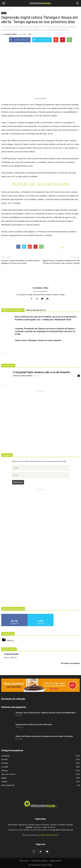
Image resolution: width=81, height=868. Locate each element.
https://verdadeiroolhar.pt (40, 291)
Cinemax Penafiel (11, 654)
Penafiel (4, 763)
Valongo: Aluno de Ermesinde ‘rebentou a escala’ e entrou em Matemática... (46, 713)
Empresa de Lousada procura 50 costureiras (34, 724)
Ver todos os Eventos (70, 663)
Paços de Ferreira (8, 774)
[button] (78, 3)
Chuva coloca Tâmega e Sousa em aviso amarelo (38, 340)
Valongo (5, 770)
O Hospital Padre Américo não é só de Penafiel (41, 372)
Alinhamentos (8, 366)
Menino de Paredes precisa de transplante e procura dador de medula (44, 736)
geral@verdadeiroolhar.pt (48, 835)
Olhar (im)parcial (8, 785)
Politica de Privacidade (39, 861)
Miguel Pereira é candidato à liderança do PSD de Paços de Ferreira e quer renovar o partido (61, 262)
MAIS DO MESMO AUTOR (36, 310)
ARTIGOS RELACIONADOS (13, 310)
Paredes (5, 759)
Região (4, 13)
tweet (63, 247)
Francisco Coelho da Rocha (23, 376)
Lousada (5, 767)
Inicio (3, 9)
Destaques (6, 756)
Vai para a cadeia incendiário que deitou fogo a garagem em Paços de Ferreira (20, 262)
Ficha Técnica (24, 861)
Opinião (4, 782)
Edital (9, 640)
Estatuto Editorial (56, 861)
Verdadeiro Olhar (11, 34)
